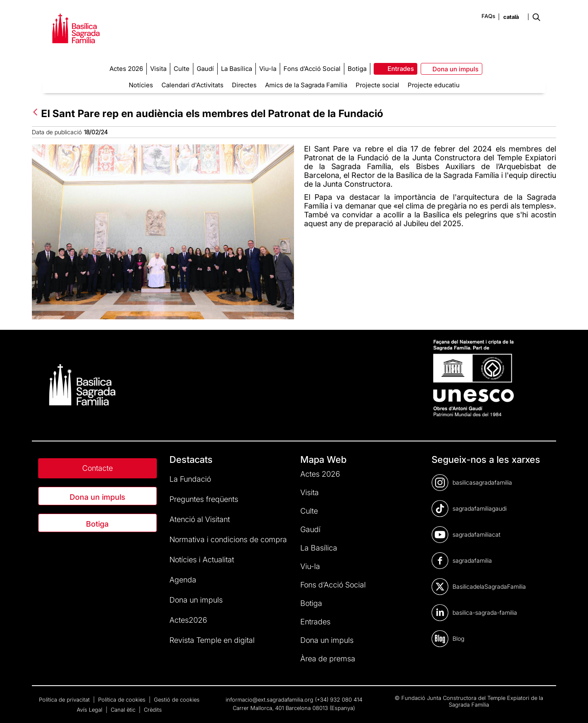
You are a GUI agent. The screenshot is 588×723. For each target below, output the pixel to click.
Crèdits (153, 710)
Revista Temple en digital (212, 640)
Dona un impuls (98, 497)
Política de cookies (123, 700)
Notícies (141, 85)
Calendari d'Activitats (193, 85)
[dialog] (572, 706)
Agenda (183, 580)
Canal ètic (124, 710)
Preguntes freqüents (204, 499)
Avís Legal (90, 710)
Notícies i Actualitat (202, 560)
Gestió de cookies (177, 700)
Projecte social (377, 85)
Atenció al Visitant (200, 519)
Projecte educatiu (434, 85)
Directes (244, 85)
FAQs (488, 16)
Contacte (98, 468)
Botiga (97, 524)
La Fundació (190, 479)
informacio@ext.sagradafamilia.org (269, 700)
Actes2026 (188, 620)
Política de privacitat (65, 700)
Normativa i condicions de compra (228, 539)
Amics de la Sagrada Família (306, 85)
